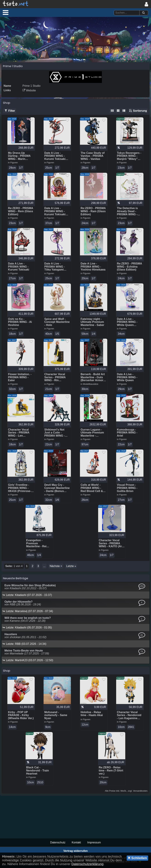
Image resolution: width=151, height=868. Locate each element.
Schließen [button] (137, 858)
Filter (10, 112)
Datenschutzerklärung (87, 864)
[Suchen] (143, 13)
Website (29, 92)
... (44, 569)
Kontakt (76, 846)
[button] (6, 12)
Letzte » (71, 569)
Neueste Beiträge (16, 581)
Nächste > (56, 569)
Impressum (94, 846)
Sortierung (138, 112)
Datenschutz (58, 846)
